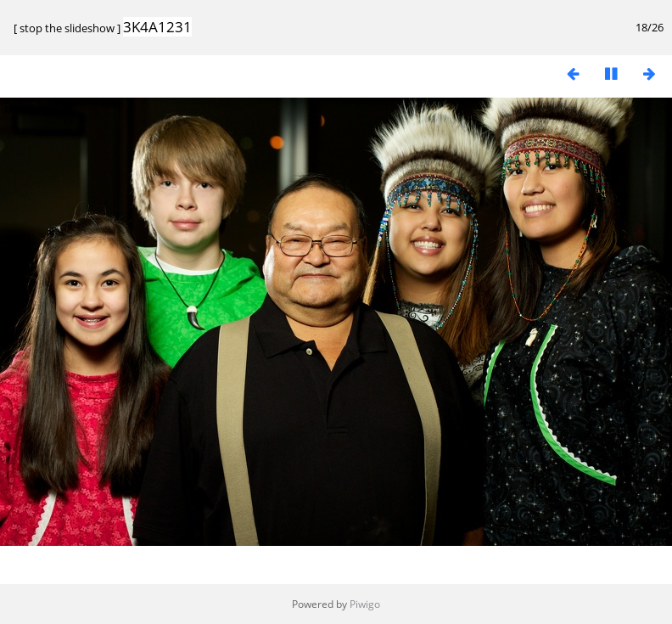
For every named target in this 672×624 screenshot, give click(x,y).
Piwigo (365, 604)
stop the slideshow (67, 28)
